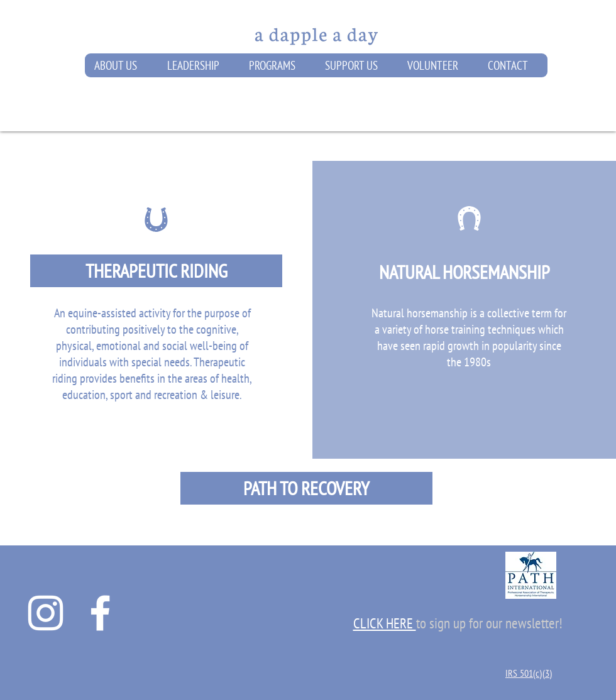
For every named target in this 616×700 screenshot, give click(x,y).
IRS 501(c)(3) (529, 673)
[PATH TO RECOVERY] (306, 488)
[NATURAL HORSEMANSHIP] (464, 272)
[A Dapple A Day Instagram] (46, 613)
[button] (121, 65)
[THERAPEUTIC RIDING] (156, 271)
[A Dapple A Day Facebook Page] (100, 613)
